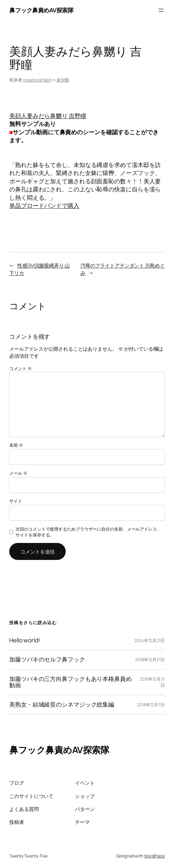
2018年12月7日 (151, 705)
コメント (20, 368)
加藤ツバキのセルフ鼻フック (47, 659)
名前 (16, 445)
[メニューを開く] (161, 10)
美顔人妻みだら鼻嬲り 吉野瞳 (48, 116)
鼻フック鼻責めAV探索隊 (41, 10)
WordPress (154, 856)
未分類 (63, 80)
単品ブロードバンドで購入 (44, 206)
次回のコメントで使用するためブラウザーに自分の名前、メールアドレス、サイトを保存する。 (88, 532)
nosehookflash (37, 80)
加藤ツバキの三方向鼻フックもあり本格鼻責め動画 (70, 682)
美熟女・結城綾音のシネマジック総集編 (62, 705)
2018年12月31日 (150, 659)
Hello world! (25, 640)
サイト (16, 501)
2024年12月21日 (149, 640)
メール (18, 473)
